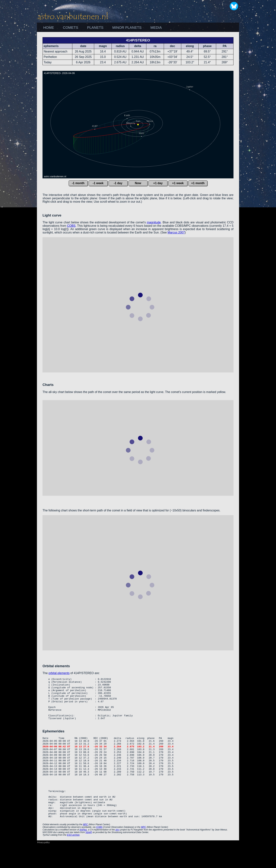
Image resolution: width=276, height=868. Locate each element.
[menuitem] (49, 28)
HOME (49, 28)
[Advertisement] (259, 88)
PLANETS (95, 28)
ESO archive (73, 858)
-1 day (118, 183)
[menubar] (102, 28)
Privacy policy (43, 866)
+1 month (198, 183)
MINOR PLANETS (127, 28)
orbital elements (59, 673)
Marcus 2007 (176, 232)
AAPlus (83, 853)
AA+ (118, 853)
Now (138, 183)
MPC (86, 848)
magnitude (154, 222)
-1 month (78, 183)
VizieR (89, 856)
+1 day (158, 183)
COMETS (70, 28)
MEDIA (156, 28)
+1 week (178, 183)
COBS (71, 226)
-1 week (98, 183)
